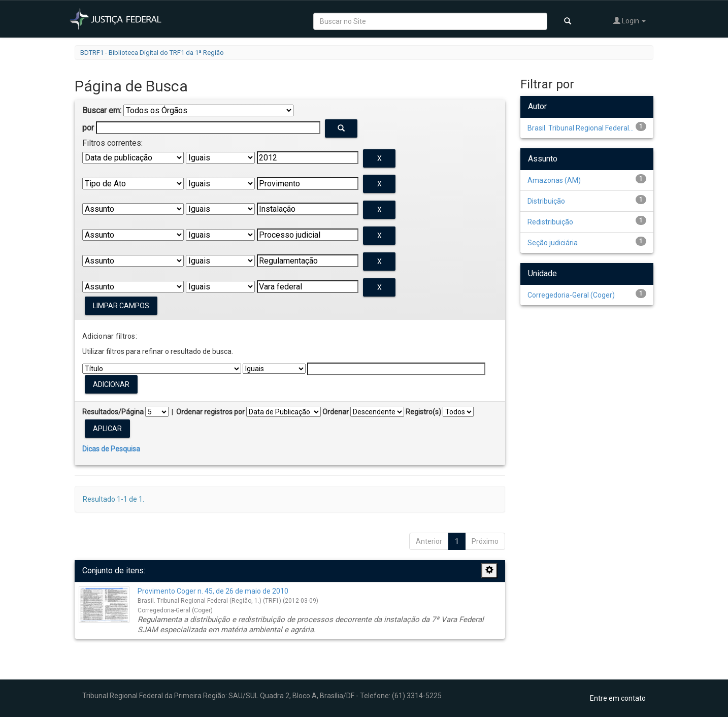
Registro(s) (423, 412)
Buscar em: (102, 110)
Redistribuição (550, 222)
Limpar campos (121, 306)
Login (630, 21)
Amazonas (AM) (554, 180)
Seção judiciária (553, 243)
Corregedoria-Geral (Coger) (571, 295)
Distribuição (546, 201)
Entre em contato (618, 698)
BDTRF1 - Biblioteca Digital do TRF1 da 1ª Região (152, 53)
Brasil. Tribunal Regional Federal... (581, 128)
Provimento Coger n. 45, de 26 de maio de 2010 (213, 591)
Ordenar (336, 412)
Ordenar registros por (210, 412)
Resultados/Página (113, 412)
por (88, 128)
